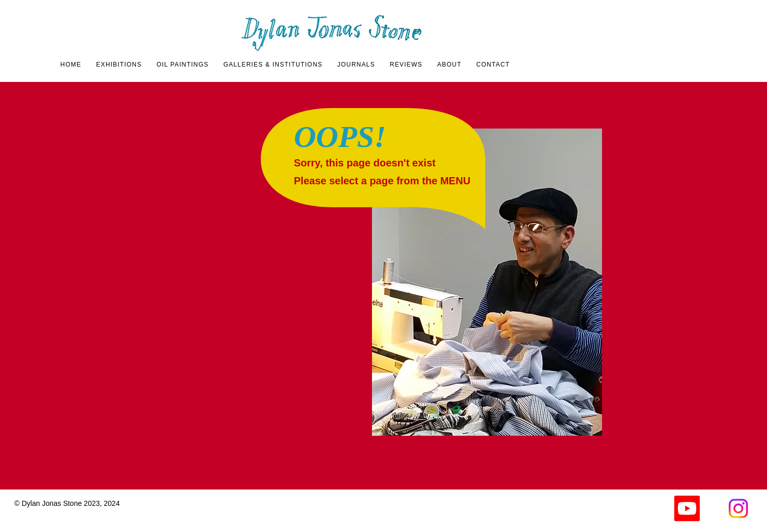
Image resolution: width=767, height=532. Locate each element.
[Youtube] (687, 508)
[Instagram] (738, 508)
